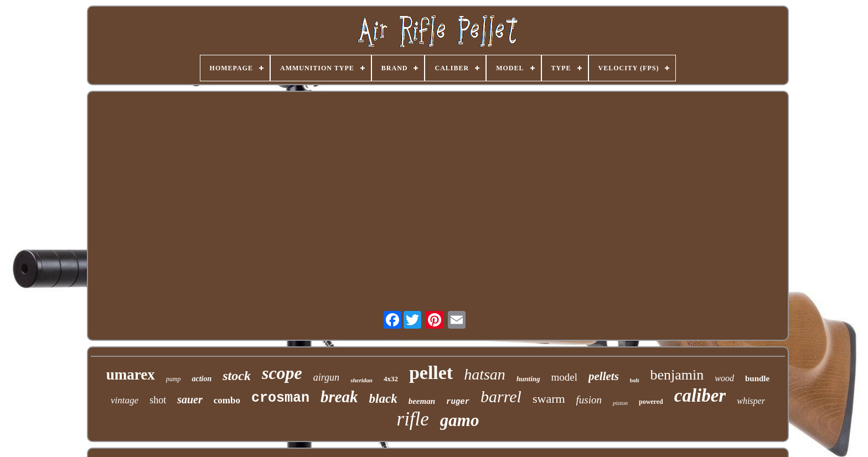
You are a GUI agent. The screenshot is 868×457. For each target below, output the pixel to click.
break (339, 397)
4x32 (391, 379)
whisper (751, 401)
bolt (635, 380)
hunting (528, 379)
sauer (190, 399)
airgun (326, 377)
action (201, 379)
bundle (757, 378)
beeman (422, 401)
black (383, 399)
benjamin (677, 375)
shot (158, 400)
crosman (280, 398)
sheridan (361, 380)
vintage (125, 400)
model (565, 377)
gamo (460, 420)
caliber (700, 396)
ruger (458, 402)
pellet (431, 373)
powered (651, 402)
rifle (413, 419)
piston (620, 403)
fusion (589, 400)
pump (174, 379)
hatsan (485, 374)
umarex (131, 375)
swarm (549, 399)
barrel (501, 396)
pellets (604, 376)
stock (237, 376)
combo (227, 400)
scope (282, 373)
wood (724, 378)
